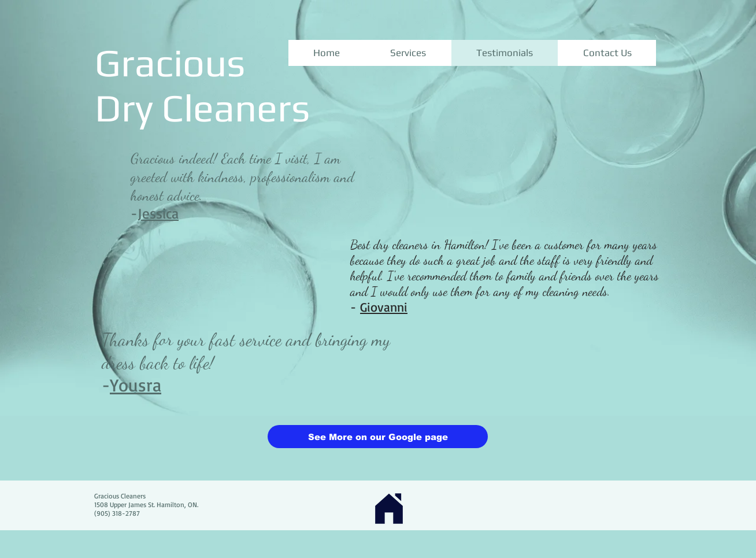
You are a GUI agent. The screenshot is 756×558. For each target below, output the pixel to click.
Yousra (136, 385)
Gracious (170, 62)
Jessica (158, 213)
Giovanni (384, 307)
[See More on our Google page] (378, 437)
